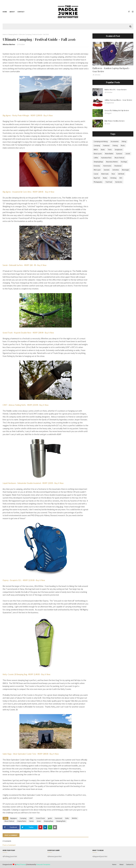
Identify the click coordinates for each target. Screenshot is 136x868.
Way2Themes (21, 864)
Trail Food (109, 182)
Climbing (113, 178)
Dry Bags (124, 162)
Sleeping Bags (49, 821)
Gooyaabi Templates (43, 864)
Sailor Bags (7, 754)
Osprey (6, 580)
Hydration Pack (106, 158)
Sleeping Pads (13, 34)
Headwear (118, 166)
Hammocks (107, 166)
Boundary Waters (112, 162)
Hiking (124, 141)
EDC (121, 178)
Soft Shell (121, 174)
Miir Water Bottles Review (115, 121)
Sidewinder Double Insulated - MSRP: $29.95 (35, 483)
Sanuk (5, 265)
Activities (116, 170)
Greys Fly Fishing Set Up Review (117, 110)
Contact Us (130, 864)
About (12, 12)
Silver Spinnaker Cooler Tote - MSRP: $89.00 (31, 754)
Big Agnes (7, 115)
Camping (23, 818)
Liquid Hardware (9, 483)
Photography (98, 182)
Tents (110, 150)
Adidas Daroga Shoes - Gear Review (118, 100)
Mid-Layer (97, 170)
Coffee (96, 158)
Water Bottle (109, 154)
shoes (39, 821)
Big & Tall (97, 178)
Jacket (128, 154)
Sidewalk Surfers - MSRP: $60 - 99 (22, 265)
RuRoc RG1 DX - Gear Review (116, 89)
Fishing (115, 145)
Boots (103, 150)
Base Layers (98, 154)
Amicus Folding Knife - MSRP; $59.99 (23, 405)
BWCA (96, 150)
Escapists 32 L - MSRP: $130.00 (22, 580)
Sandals (107, 170)
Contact (21, 12)
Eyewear (119, 154)
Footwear (106, 145)
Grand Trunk (8, 333)
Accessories (115, 141)
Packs (123, 145)
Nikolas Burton (9, 44)
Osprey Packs (22, 821)
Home (5, 12)
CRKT (5, 405)
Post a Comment (9, 845)
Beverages (125, 170)
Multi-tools (105, 174)
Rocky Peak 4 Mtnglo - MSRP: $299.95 (27, 115)
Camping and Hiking (101, 141)
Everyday (97, 166)
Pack (113, 174)
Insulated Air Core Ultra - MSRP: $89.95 (28, 192)
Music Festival (9, 821)
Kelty (5, 674)
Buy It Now (48, 115)
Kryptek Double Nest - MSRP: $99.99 (29, 333)
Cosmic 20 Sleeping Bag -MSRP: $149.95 (24, 674)
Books (105, 178)
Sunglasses (119, 150)
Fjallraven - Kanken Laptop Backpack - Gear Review (111, 70)
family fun (119, 182)
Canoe (96, 174)
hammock (59, 818)
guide (50, 818)
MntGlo (74, 818)
